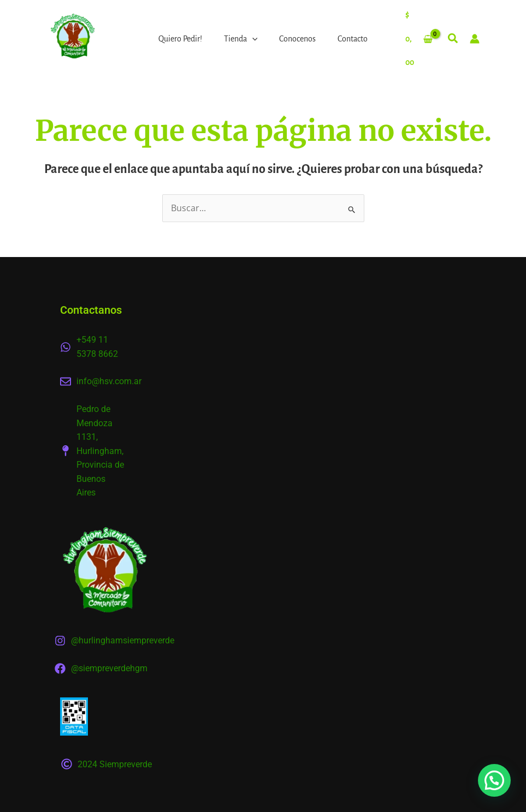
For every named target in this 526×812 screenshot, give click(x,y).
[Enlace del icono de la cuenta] (475, 39)
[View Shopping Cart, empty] (419, 39)
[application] (252, 39)
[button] (453, 40)
